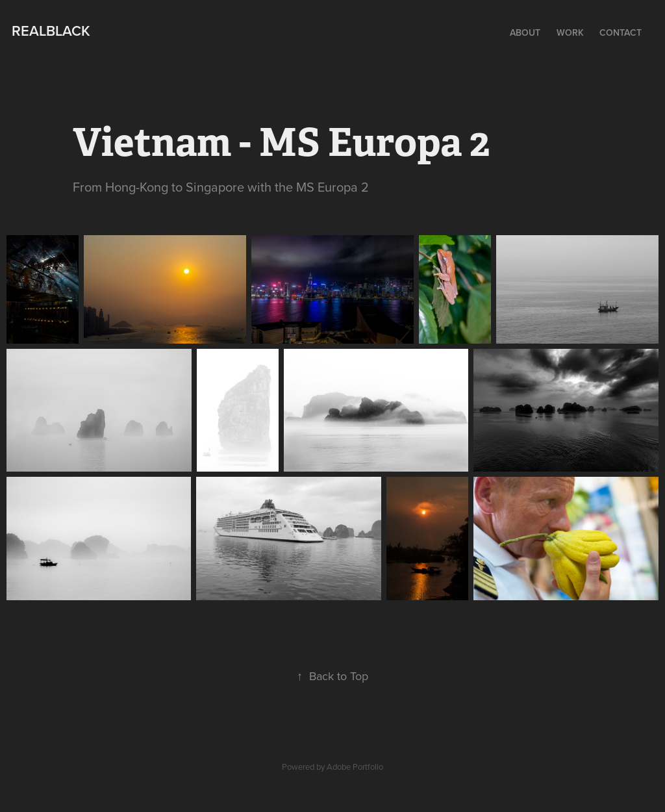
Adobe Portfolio (355, 767)
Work (570, 32)
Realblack (51, 31)
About (525, 32)
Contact (621, 32)
